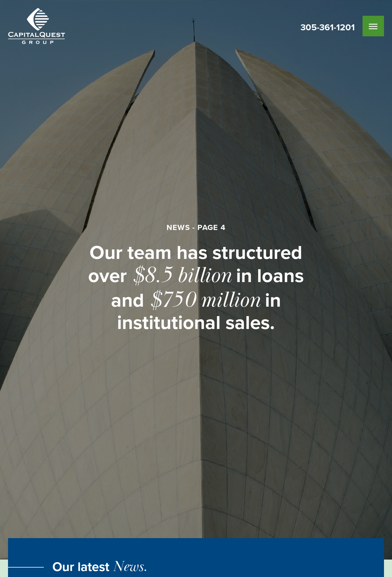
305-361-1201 (328, 27)
